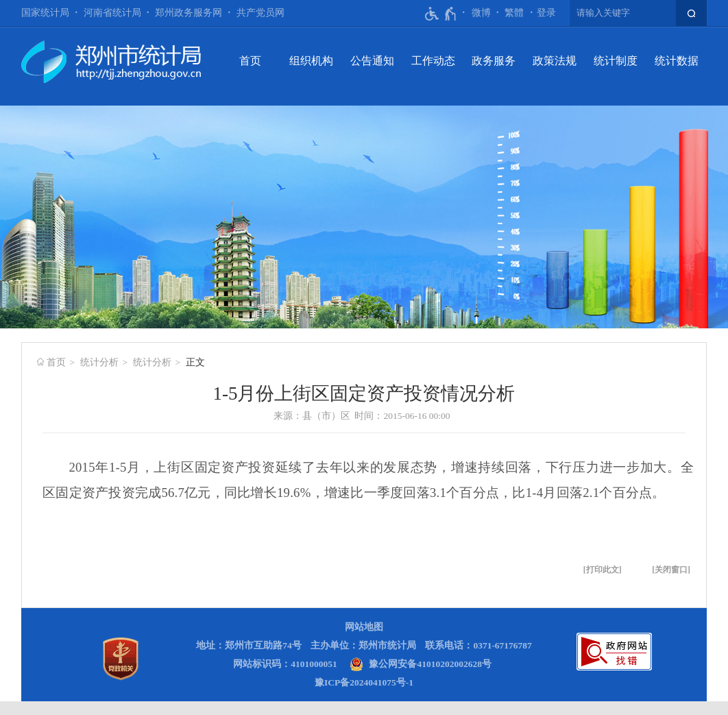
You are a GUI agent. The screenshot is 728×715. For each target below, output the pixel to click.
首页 (250, 61)
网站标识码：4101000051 (285, 664)
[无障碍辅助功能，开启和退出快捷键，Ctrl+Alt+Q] (441, 14)
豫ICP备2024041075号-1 (364, 682)
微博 (481, 13)
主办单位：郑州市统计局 (363, 645)
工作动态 (433, 61)
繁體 (514, 13)
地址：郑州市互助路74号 (249, 645)
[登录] (546, 13)
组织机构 (311, 61)
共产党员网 (260, 13)
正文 (195, 362)
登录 (546, 13)
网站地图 (364, 627)
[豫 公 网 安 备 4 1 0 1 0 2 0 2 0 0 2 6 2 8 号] (421, 664)
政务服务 (494, 61)
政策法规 (555, 61)
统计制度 (616, 61)
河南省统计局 (112, 13)
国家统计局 (45, 13)
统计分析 (99, 362)
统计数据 (677, 61)
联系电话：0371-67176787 (478, 645)
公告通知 (372, 61)
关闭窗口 (671, 570)
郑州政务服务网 (189, 13)
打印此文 (603, 570)
